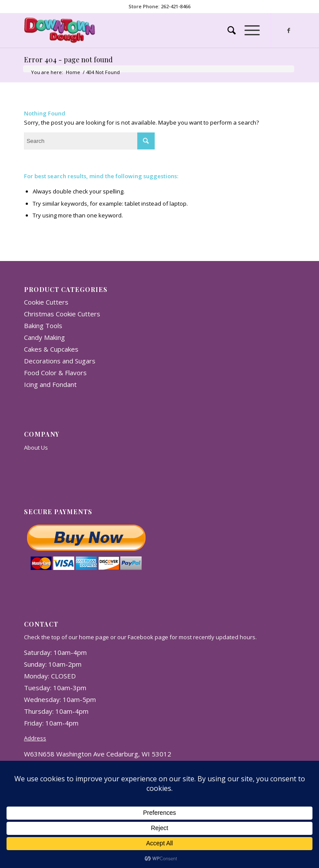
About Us (36, 448)
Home (73, 72)
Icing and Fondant (50, 384)
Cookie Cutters (46, 302)
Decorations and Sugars (60, 361)
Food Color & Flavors (55, 373)
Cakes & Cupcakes (51, 349)
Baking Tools (43, 325)
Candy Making (44, 337)
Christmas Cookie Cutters (62, 314)
